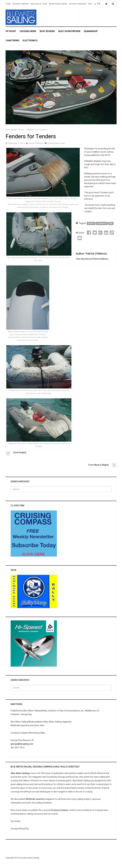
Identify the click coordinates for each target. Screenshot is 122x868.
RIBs (111, 223)
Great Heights (20, 452)
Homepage (11, 130)
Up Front (11, 31)
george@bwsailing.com (22, 744)
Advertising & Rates (58, 4)
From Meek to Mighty (99, 465)
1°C (97, 4)
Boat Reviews (47, 31)
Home (8, 4)
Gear (21, 130)
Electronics (30, 41)
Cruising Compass (21, 4)
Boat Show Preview (69, 31)
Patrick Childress (36, 143)
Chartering (12, 41)
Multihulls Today (39, 4)
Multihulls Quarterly (35, 799)
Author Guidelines (78, 4)
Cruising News (28, 31)
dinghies (91, 223)
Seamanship (91, 31)
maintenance (102, 223)
